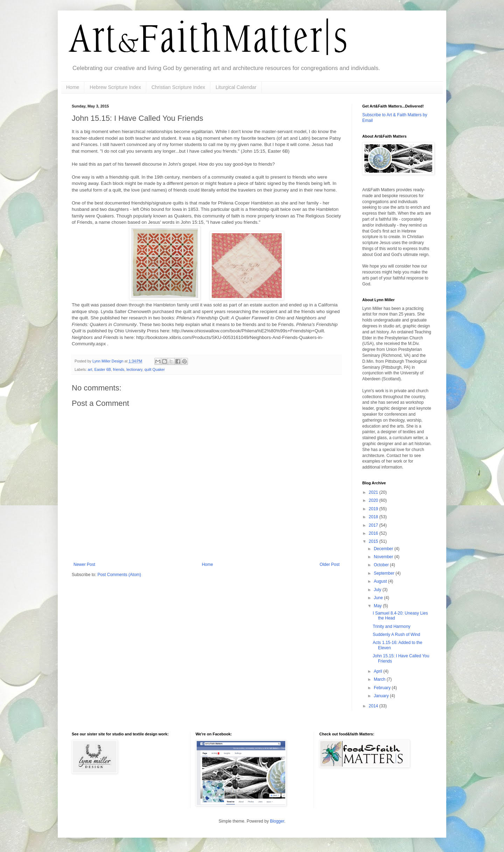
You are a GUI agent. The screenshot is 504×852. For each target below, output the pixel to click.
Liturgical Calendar (236, 87)
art (90, 369)
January (382, 696)
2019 (374, 509)
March (380, 679)
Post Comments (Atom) (119, 575)
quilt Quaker (155, 369)
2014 (374, 706)
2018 (374, 517)
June (379, 598)
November (384, 557)
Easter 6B (102, 369)
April (379, 671)
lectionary (134, 369)
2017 (374, 525)
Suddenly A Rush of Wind (396, 635)
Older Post (330, 564)
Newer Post (84, 564)
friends (119, 369)
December (384, 549)
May (378, 606)
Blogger (277, 821)
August (381, 581)
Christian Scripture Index (178, 87)
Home (73, 87)
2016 (374, 533)
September (385, 573)
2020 (374, 500)
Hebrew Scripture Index (115, 87)
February (383, 688)
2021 (374, 492)
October (382, 565)
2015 (374, 541)
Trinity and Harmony (392, 626)
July (378, 590)
